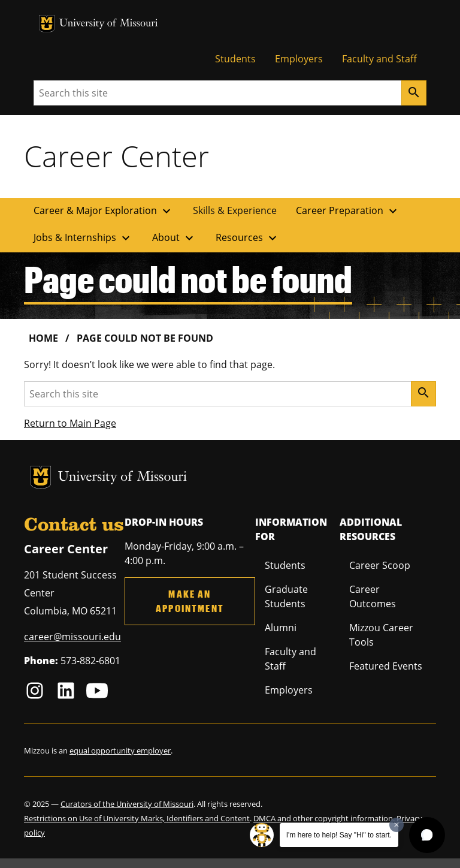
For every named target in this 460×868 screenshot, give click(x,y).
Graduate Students (286, 596)
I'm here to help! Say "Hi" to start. (339, 835)
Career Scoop (380, 565)
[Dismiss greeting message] (397, 825)
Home (43, 338)
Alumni (281, 628)
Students (235, 59)
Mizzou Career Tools (381, 635)
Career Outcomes (373, 596)
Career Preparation (348, 211)
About (174, 238)
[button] (427, 835)
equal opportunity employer (120, 751)
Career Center (116, 156)
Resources (248, 238)
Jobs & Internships (83, 238)
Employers (299, 59)
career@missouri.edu (72, 637)
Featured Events (386, 666)
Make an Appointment (190, 601)
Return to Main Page (70, 423)
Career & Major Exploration (104, 211)
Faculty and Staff (379, 59)
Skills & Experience (235, 210)
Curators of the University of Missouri (127, 804)
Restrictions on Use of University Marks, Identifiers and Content (137, 818)
